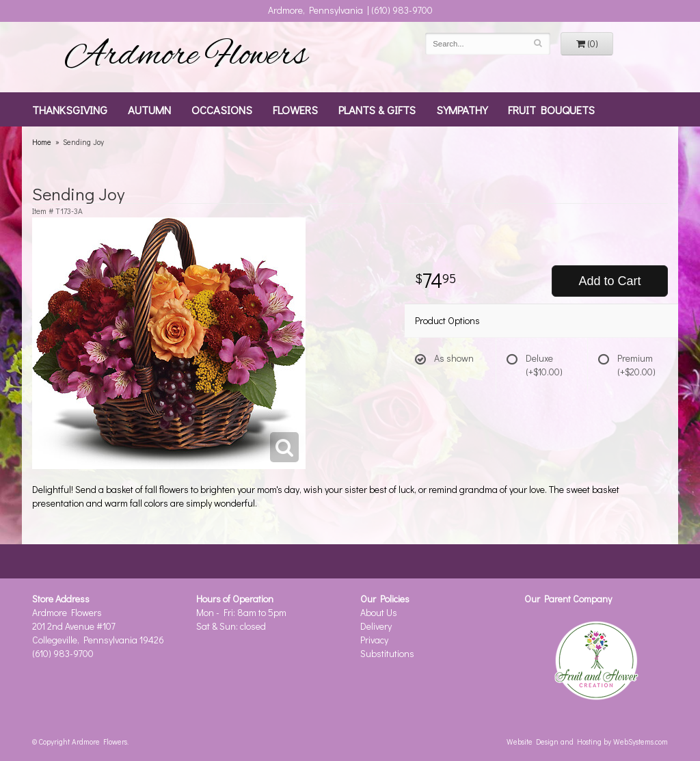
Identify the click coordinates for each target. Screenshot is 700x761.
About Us (379, 612)
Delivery (376, 626)
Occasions (222, 109)
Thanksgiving (70, 109)
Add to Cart (609, 281)
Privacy (374, 640)
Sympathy (462, 109)
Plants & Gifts (377, 109)
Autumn (149, 109)
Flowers (295, 109)
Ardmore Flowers (186, 57)
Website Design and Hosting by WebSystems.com (587, 742)
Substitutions (387, 653)
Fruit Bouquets (551, 109)
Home (42, 142)
